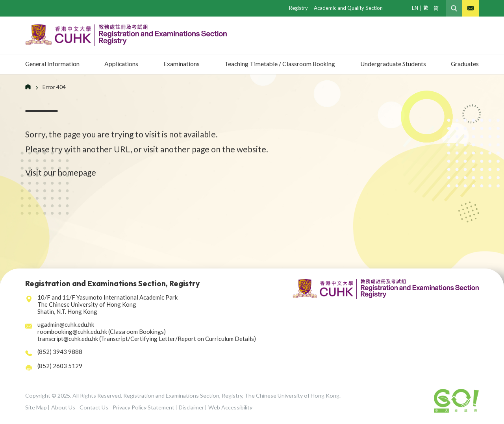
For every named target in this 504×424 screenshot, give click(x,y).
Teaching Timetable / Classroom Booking (277, 64)
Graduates (463, 64)
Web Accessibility (230, 407)
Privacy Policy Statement (144, 407)
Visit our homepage (61, 172)
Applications (122, 64)
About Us (63, 407)
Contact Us (94, 407)
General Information (56, 64)
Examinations (179, 64)
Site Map (36, 407)
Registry (298, 8)
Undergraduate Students (392, 64)
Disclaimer (191, 407)
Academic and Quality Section (348, 8)
